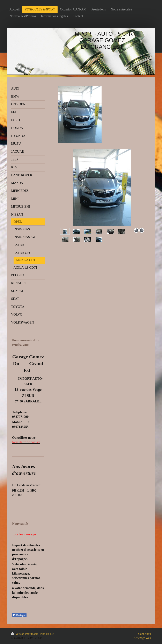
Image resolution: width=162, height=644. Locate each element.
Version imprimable (25, 634)
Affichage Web (142, 638)
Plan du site (47, 634)
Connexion (145, 634)
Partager (19, 615)
